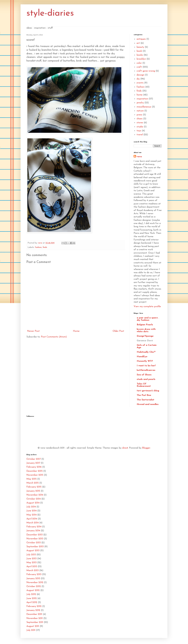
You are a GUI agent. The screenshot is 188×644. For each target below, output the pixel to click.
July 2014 (31, 507)
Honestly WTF (145, 361)
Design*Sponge (145, 336)
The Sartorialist (145, 400)
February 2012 (34, 606)
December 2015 (35, 471)
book (139, 51)
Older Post (118, 331)
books (140, 55)
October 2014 (34, 499)
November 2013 (35, 539)
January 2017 (33, 463)
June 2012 (32, 598)
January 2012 (33, 610)
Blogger (146, 448)
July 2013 (31, 555)
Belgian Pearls (145, 325)
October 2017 (34, 459)
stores (140, 123)
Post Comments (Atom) (54, 337)
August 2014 (33, 503)
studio (140, 127)
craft (139, 67)
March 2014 (33, 523)
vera (139, 157)
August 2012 (33, 590)
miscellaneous (144, 107)
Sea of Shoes (144, 375)
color (139, 63)
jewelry (140, 103)
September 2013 (35, 547)
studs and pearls (146, 379)
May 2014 (32, 515)
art (138, 43)
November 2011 (35, 618)
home (140, 95)
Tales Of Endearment (144, 385)
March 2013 (33, 571)
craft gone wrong (146, 71)
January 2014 (33, 531)
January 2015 (33, 491)
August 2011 (33, 626)
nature (140, 111)
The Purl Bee (144, 395)
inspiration (142, 99)
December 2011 (34, 614)
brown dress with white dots (146, 330)
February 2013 (34, 574)
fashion (38, 247)
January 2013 (33, 579)
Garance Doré (145, 341)
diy (138, 79)
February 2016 (34, 467)
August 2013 (33, 551)
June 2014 (32, 511)
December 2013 (35, 535)
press (139, 115)
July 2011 (31, 630)
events (140, 83)
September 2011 (35, 622)
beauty (140, 47)
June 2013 (32, 559)
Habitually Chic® (146, 352)
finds (45, 247)
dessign (140, 75)
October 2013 (34, 543)
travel (140, 135)
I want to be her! (146, 366)
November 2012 (35, 583)
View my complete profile (147, 307)
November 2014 (35, 495)
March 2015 (33, 483)
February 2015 (34, 487)
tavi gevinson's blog (148, 391)
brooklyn (141, 59)
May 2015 (32, 479)
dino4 (125, 448)
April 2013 (32, 567)
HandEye (142, 357)
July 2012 (31, 594)
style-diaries (50, 13)
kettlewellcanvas (146, 370)
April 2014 (32, 519)
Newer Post (33, 331)
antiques (141, 39)
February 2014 (34, 527)
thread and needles (148, 404)
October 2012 (34, 586)
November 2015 (35, 475)
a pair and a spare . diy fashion (148, 319)
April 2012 (32, 602)
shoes (140, 119)
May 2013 (32, 563)
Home (76, 331)
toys (139, 131)
